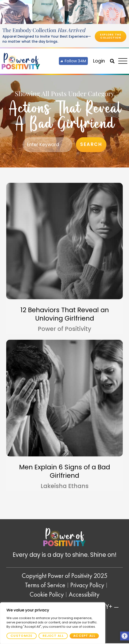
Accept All (84, 636)
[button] (112, 61)
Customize (22, 636)
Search (91, 145)
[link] (125, 636)
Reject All (53, 636)
